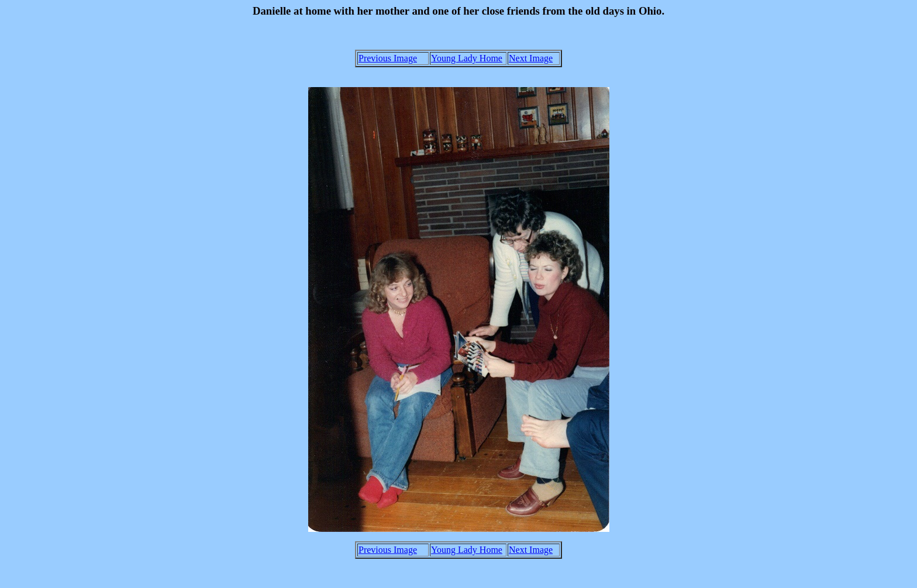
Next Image (531, 58)
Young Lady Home (467, 58)
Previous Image (388, 58)
